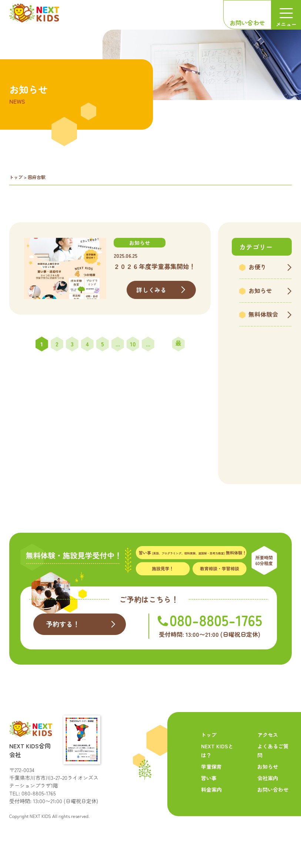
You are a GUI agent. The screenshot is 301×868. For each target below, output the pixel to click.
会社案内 (268, 778)
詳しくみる (151, 290)
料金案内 (211, 789)
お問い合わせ (247, 23)
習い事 (209, 778)
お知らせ (260, 290)
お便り (257, 267)
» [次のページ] (163, 344)
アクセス (268, 735)
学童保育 (211, 766)
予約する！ (63, 624)
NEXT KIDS (40, 816)
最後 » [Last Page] (178, 345)
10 (133, 344)
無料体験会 (263, 314)
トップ (16, 177)
